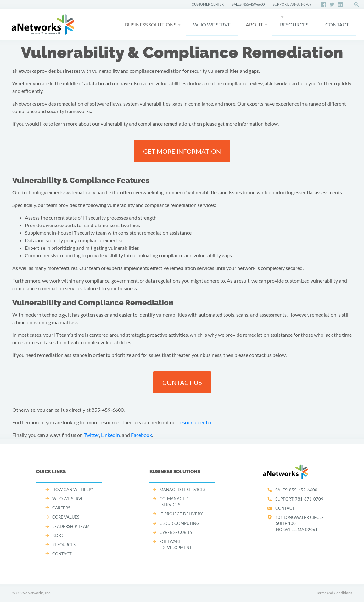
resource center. (196, 422)
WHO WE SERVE (212, 24)
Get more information (182, 151)
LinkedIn (110, 435)
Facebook (141, 435)
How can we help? (73, 490)
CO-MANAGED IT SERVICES (176, 502)
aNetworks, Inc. (38, 593)
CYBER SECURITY (176, 532)
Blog (58, 536)
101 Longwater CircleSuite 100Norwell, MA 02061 (300, 523)
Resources (294, 24)
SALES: (296, 490)
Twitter (91, 435)
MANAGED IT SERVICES (182, 490)
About (254, 24)
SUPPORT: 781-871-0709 (292, 4)
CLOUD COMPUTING (179, 523)
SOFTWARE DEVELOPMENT (176, 545)
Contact (285, 508)
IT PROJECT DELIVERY (181, 514)
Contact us (182, 382)
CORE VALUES (66, 517)
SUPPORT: (299, 499)
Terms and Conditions (334, 593)
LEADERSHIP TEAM (71, 526)
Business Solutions (151, 24)
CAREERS (61, 508)
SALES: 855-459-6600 (248, 4)
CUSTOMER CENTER (208, 4)
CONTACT (337, 24)
